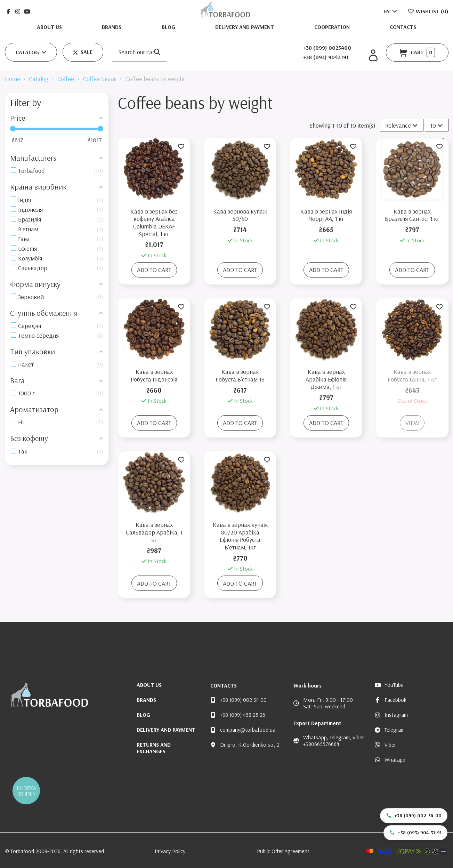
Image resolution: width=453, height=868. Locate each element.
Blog (169, 27)
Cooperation (333, 27)
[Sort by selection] (402, 125)
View (412, 423)
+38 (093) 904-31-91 (415, 833)
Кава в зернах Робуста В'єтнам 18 (240, 375)
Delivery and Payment (245, 27)
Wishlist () (428, 11)
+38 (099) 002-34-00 (414, 815)
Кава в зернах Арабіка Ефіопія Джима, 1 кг (326, 379)
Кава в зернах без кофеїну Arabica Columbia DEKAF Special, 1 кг (154, 223)
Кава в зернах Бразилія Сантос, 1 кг (412, 215)
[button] (31, 52)
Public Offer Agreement (283, 851)
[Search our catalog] (157, 52)
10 (436, 125)
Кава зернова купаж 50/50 (240, 215)
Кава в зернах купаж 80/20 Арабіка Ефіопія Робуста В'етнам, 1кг (240, 536)
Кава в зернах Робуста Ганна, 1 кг (412, 375)
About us (50, 27)
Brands (112, 27)
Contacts (403, 27)
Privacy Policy (170, 851)
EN (391, 11)
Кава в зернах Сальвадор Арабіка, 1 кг (154, 532)
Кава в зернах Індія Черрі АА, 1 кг (326, 215)
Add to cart (154, 270)
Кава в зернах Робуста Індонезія (154, 375)
